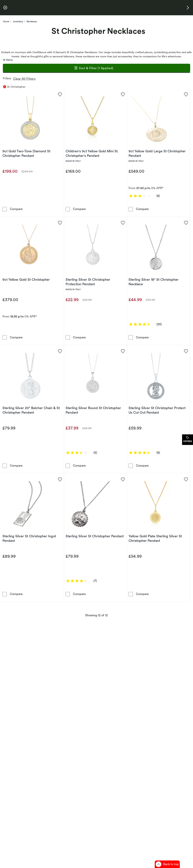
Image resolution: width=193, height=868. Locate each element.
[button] (188, 8)
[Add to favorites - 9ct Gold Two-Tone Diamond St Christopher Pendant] (60, 94)
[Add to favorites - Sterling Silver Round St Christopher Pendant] (123, 351)
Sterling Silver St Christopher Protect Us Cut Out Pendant (157, 410)
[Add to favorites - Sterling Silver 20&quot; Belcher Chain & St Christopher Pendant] (60, 351)
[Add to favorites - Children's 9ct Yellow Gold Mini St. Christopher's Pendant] (123, 94)
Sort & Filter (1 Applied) (93, 68)
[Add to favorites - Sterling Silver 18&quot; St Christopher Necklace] (186, 222)
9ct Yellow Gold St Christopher (26, 279)
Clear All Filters (25, 79)
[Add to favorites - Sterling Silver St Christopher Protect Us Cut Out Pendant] (186, 351)
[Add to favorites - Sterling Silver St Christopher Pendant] (123, 479)
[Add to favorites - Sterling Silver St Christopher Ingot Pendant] (60, 479)
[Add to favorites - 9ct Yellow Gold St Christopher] (60, 222)
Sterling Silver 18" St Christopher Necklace (154, 282)
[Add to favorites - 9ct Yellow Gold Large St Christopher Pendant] (186, 94)
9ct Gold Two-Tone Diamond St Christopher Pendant (26, 153)
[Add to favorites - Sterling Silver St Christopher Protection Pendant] (123, 222)
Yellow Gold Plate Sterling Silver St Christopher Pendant (155, 538)
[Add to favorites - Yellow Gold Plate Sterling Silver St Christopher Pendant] (186, 479)
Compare (16, 209)
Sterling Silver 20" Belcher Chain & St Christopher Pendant (31, 410)
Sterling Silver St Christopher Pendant (95, 536)
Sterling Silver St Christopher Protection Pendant (88, 282)
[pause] (5, 8)
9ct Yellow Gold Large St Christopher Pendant (157, 153)
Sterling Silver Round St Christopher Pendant (93, 410)
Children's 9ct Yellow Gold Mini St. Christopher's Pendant (92, 153)
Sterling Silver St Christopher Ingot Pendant (29, 538)
